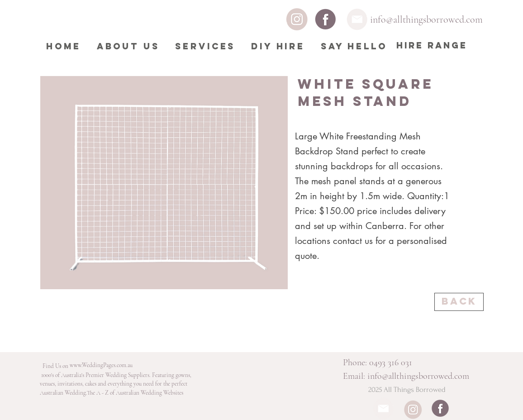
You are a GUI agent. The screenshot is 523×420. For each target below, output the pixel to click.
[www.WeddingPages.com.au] (101, 365)
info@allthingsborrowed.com (426, 19)
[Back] (459, 302)
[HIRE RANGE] (432, 46)
